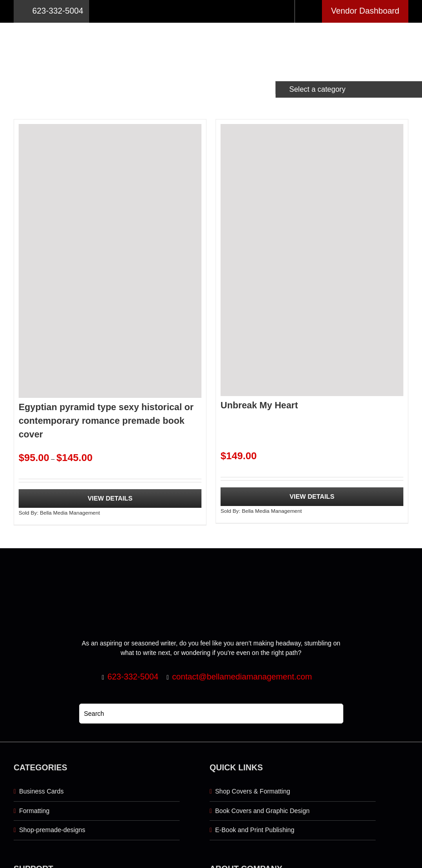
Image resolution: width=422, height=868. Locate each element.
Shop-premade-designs (52, 830)
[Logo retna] (211, 26)
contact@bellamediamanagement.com (242, 677)
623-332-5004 (51, 11)
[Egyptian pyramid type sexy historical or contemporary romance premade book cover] (110, 261)
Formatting (34, 811)
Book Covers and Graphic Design (262, 811)
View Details (110, 498)
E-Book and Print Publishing (255, 830)
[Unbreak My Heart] (312, 260)
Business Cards (41, 791)
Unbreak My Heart (259, 405)
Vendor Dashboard (365, 11)
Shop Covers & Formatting (253, 791)
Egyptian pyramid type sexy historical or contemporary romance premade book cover (106, 421)
